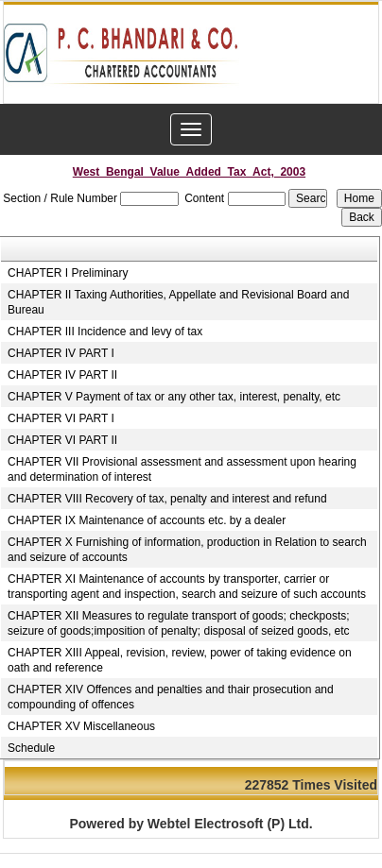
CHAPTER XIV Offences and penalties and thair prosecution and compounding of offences (171, 697)
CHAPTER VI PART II (62, 440)
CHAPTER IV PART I (61, 353)
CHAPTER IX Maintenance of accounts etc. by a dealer (147, 520)
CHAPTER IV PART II (62, 375)
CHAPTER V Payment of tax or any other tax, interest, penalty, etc (174, 397)
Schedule (31, 748)
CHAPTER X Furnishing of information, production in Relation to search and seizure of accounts (187, 550)
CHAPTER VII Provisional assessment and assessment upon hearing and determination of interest (182, 469)
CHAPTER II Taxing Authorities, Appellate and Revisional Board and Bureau (178, 302)
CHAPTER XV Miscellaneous (81, 726)
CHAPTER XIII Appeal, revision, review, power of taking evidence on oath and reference (180, 660)
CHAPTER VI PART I (61, 418)
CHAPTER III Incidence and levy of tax (105, 332)
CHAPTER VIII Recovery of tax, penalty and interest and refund (167, 499)
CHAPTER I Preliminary (68, 273)
